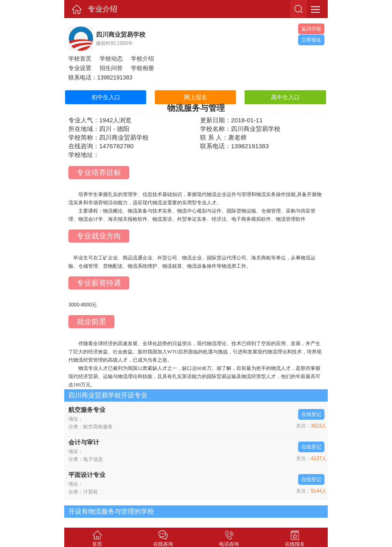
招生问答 (111, 68)
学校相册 (142, 68)
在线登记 (311, 414)
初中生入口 (106, 97)
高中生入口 (285, 97)
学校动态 (111, 58)
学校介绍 (142, 58)
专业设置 (80, 68)
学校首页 (80, 58)
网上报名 (196, 97)
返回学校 (311, 29)
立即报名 (311, 40)
